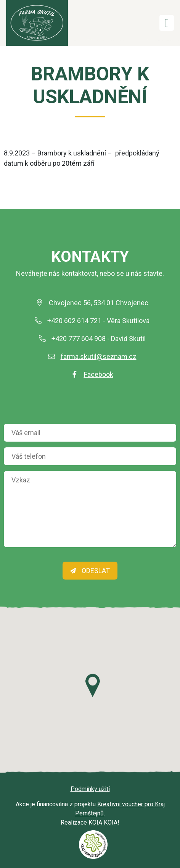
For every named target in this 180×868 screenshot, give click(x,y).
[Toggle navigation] (167, 23)
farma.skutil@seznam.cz (99, 356)
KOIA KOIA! (104, 822)
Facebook (99, 374)
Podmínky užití (90, 789)
